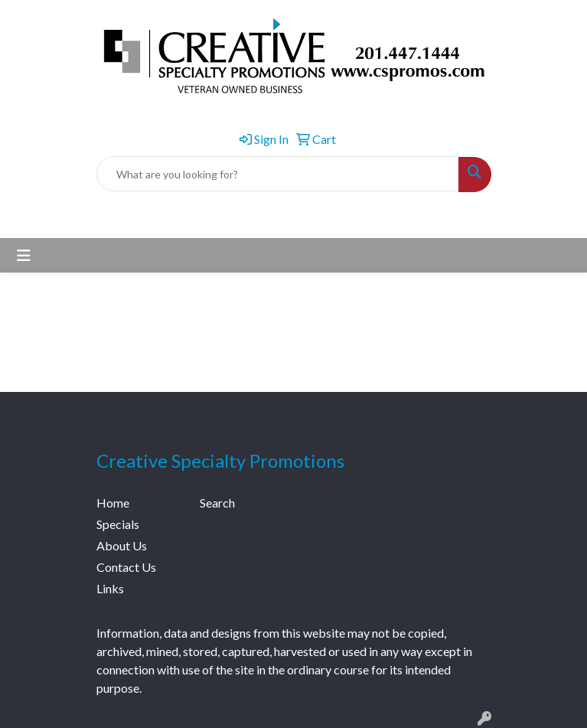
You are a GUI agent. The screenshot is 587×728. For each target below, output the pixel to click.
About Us (122, 545)
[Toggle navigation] (24, 255)
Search (217, 503)
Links (110, 588)
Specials (118, 524)
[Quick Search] (278, 174)
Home (113, 503)
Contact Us (126, 567)
